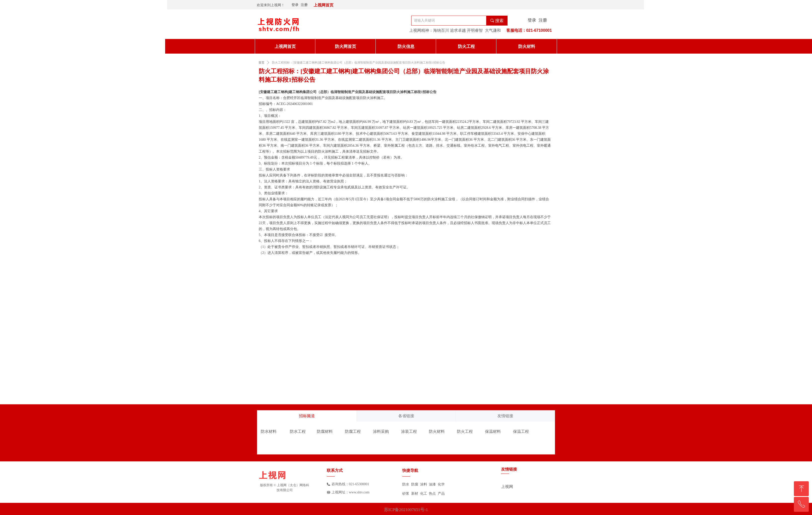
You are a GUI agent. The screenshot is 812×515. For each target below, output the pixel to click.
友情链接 (505, 416)
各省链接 (406, 416)
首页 (261, 63)
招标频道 (307, 416)
